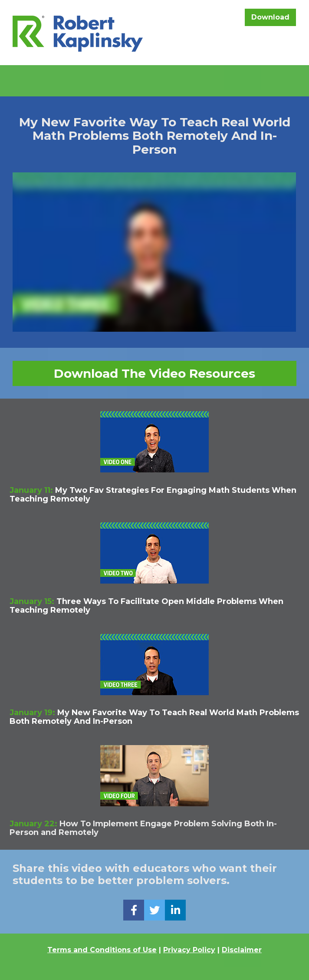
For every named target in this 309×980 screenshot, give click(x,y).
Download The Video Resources (154, 373)
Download (270, 17)
